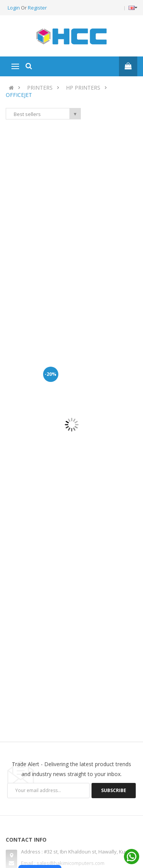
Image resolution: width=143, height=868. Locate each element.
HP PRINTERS (83, 88)
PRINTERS (40, 88)
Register (37, 8)
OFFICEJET (19, 95)
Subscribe (114, 790)
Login (14, 8)
